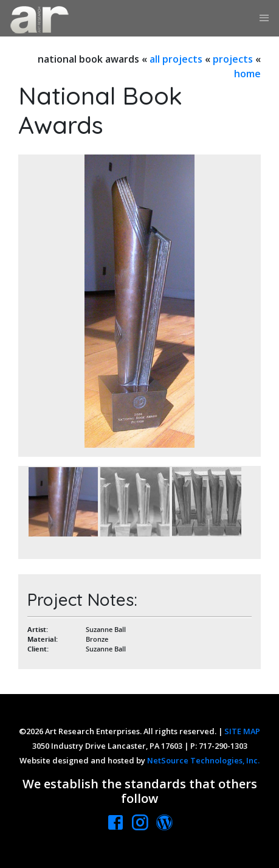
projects (233, 59)
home (247, 74)
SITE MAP (242, 731)
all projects (176, 59)
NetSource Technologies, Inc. (203, 760)
